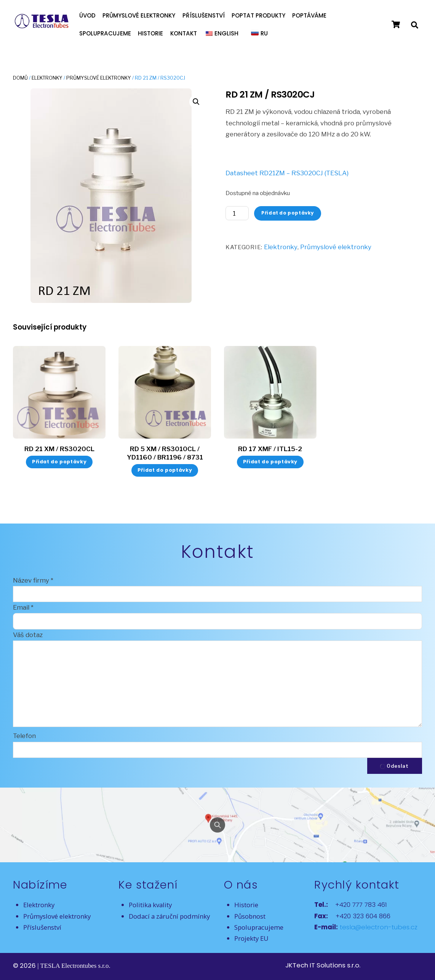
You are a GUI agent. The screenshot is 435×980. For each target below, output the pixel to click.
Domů (20, 78)
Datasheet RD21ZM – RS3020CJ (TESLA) (287, 173)
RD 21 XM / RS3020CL (59, 449)
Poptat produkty (258, 15)
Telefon (24, 736)
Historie (150, 33)
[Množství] (237, 213)
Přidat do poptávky (288, 213)
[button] (196, 102)
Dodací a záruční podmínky (169, 916)
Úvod (87, 15)
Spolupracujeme (105, 33)
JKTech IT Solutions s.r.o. (323, 965)
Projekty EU (251, 938)
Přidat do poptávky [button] (59, 462)
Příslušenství (204, 15)
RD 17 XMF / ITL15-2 (270, 449)
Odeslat (394, 766)
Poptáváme (309, 15)
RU (264, 33)
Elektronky (47, 78)
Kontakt (184, 33)
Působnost (250, 916)
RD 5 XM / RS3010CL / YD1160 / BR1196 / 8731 (165, 453)
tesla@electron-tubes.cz (378, 927)
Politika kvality (150, 905)
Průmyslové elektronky (139, 15)
